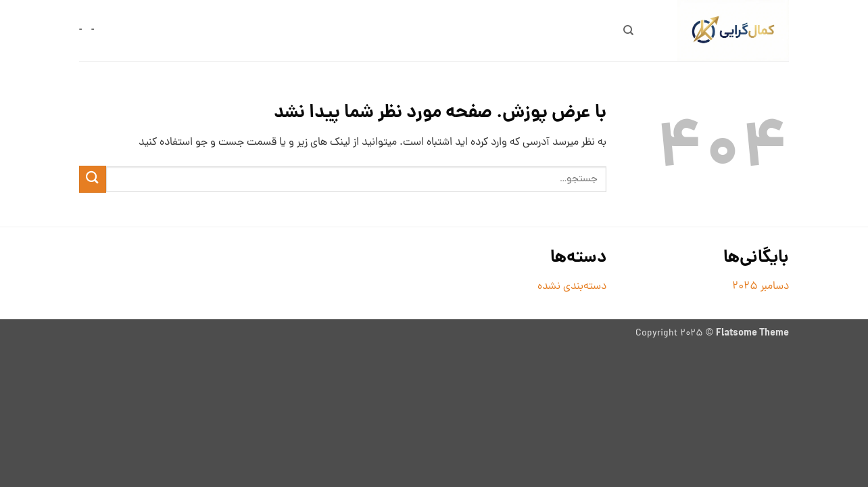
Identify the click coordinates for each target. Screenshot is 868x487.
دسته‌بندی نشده (572, 287)
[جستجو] (628, 30)
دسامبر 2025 (761, 287)
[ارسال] (93, 179)
